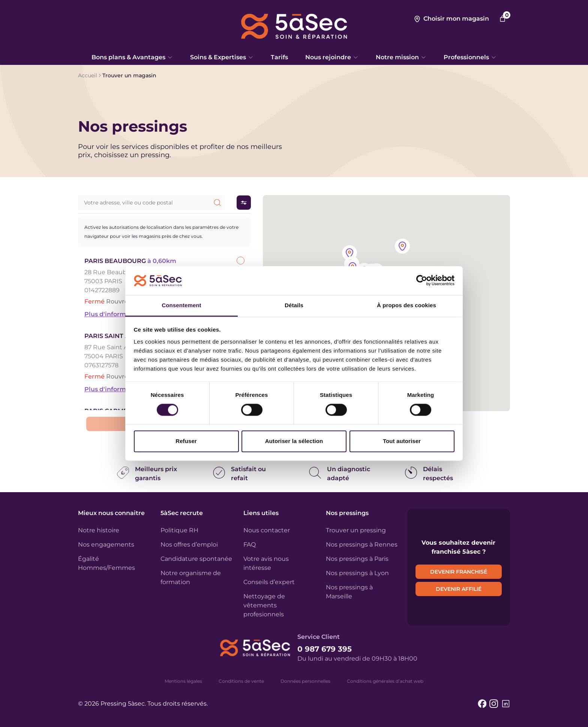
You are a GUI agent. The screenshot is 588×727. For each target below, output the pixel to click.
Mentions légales (183, 681)
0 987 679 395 (325, 649)
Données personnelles (305, 681)
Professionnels (470, 57)
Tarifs (279, 57)
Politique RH (179, 530)
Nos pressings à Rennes (362, 544)
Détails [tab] (294, 305)
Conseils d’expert (269, 582)
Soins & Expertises (222, 57)
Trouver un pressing (356, 530)
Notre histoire (99, 530)
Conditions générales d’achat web (385, 681)
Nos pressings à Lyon (357, 573)
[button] (402, 247)
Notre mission (401, 57)
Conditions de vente (241, 681)
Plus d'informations (115, 314)
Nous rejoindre (332, 57)
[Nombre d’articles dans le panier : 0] (502, 19)
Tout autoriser (402, 441)
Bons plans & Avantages (132, 57)
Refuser (186, 441)
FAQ (250, 544)
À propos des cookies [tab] (406, 305)
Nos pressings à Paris (357, 559)
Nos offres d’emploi (189, 544)
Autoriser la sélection (294, 441)
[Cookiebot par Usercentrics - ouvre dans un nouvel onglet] (422, 281)
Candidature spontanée (196, 559)
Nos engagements (106, 544)
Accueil (88, 75)
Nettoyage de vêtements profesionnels (264, 605)
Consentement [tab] (181, 305)
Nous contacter (267, 530)
